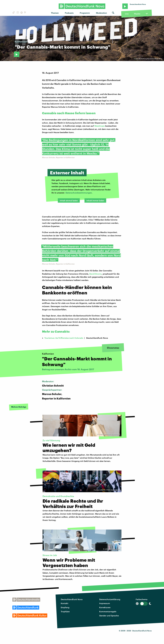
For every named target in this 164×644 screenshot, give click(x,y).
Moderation (101, 13)
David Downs (95, 274)
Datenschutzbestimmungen (79, 193)
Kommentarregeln (108, 611)
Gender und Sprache (109, 616)
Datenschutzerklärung (110, 599)
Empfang (65, 607)
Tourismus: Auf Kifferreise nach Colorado (64, 338)
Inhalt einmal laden (69, 200)
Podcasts (69, 13)
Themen (55, 13)
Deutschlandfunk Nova (72, 599)
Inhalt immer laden (95, 200)
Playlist (137, 14)
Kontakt (65, 603)
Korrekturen (105, 607)
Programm (85, 13)
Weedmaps (99, 126)
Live (127, 14)
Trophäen (65, 611)
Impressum (105, 603)
